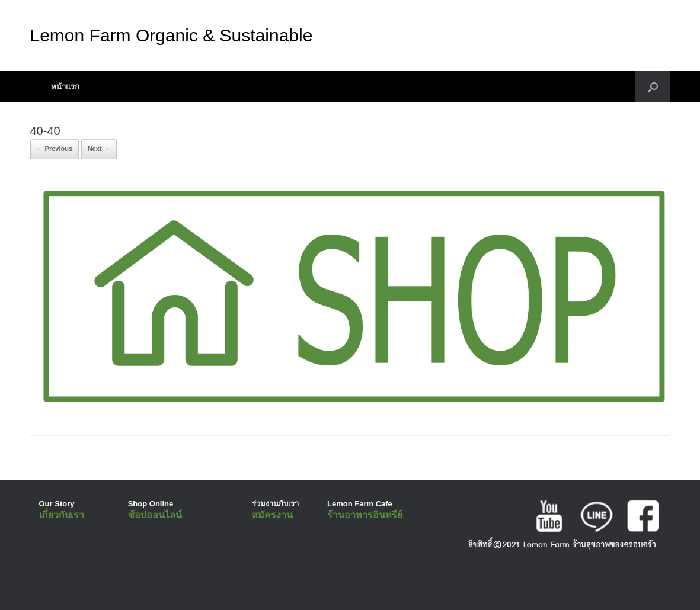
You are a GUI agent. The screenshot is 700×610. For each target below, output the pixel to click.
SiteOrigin (342, 586)
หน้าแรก (65, 87)
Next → (99, 149)
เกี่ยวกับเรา (62, 515)
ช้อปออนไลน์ (155, 515)
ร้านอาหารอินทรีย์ (365, 515)
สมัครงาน (272, 515)
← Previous (55, 149)
